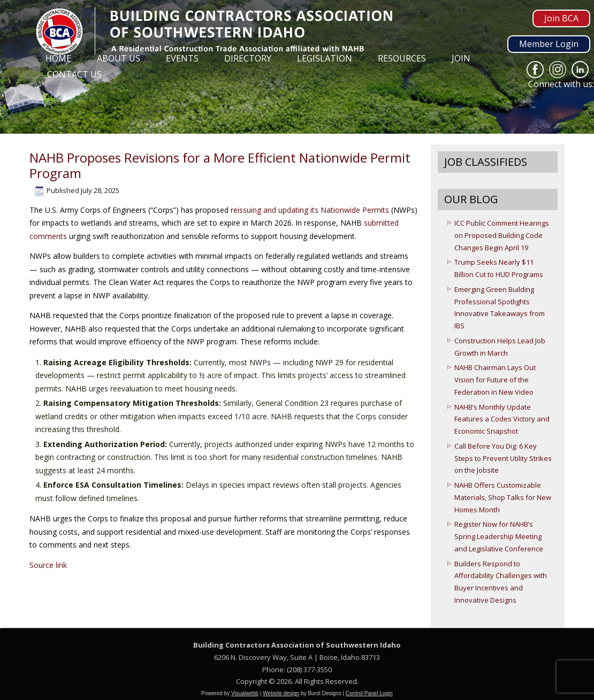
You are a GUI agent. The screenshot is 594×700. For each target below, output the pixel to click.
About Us (119, 58)
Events (182, 58)
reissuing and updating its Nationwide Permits (310, 210)
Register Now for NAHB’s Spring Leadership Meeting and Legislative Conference (499, 536)
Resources (402, 58)
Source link (48, 565)
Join (461, 58)
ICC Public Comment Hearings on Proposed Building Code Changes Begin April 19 (502, 235)
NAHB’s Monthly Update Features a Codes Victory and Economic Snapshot (502, 419)
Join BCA (561, 18)
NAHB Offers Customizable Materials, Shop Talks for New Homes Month (503, 497)
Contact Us (74, 74)
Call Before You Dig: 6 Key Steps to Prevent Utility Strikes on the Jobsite (503, 458)
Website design (281, 693)
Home (58, 58)
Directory (248, 58)
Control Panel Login (369, 693)
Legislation (325, 58)
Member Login (549, 44)
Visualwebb (245, 693)
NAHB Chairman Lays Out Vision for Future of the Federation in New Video (495, 380)
